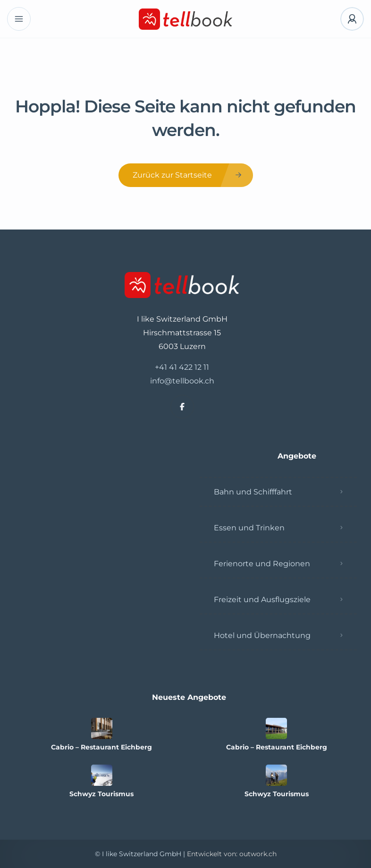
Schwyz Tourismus (101, 794)
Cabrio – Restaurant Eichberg (101, 747)
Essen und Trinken (249, 528)
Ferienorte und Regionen (262, 564)
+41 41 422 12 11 (182, 367)
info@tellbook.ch (182, 381)
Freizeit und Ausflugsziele (262, 600)
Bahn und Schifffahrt (253, 492)
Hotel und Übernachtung (262, 635)
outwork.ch (258, 854)
